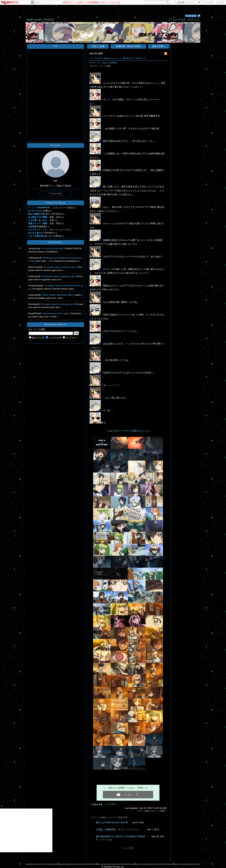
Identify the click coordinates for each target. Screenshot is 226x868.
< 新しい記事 (98, 46)
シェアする (110, 804)
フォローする (56, 194)
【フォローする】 (177, 20)
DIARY (39, 20)
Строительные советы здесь (56, 313)
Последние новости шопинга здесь (60, 267)
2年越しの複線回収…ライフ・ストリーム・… (119, 829)
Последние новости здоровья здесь (59, 276)
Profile (55, 145)
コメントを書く (158, 811)
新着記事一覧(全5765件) (128, 46)
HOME (30, 20)
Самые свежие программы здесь (58, 295)
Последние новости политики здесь (58, 304)
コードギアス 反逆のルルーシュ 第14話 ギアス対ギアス (118, 58)
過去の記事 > (159, 46)
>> (184, 2)
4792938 (191, 16)
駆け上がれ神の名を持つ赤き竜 (112, 822)
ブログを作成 (207, 2)
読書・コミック (42, 2)
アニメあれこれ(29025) (107, 63)
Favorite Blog (56, 203)
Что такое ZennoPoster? (53, 249)
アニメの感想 (105, 66)
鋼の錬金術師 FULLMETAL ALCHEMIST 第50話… (122, 836)
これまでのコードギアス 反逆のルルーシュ (128, 431)
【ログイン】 (194, 20)
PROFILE (49, 20)
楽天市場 (220, 2)
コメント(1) (106, 840)
